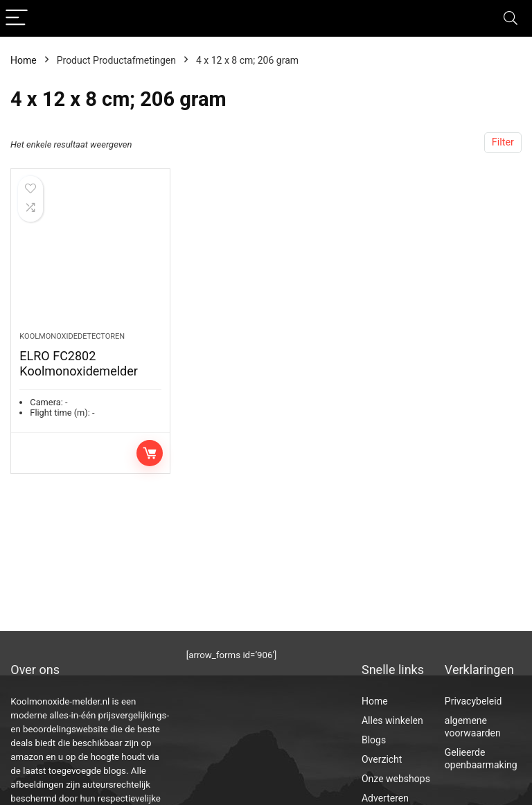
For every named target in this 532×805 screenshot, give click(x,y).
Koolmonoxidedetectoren (72, 336)
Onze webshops (396, 779)
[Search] (511, 18)
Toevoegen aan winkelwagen (150, 453)
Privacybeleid (473, 701)
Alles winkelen (392, 720)
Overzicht (382, 759)
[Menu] (17, 18)
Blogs (374, 740)
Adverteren (385, 798)
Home (24, 60)
